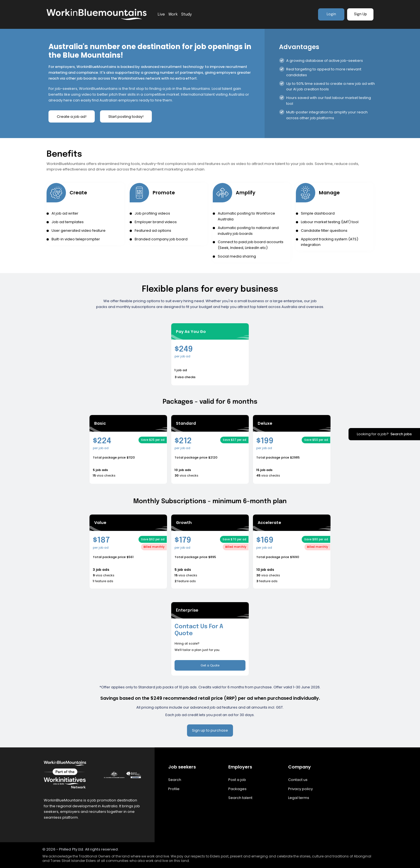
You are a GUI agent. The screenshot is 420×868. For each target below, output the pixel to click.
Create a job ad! (72, 117)
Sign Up (360, 14)
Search (175, 780)
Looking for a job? (384, 434)
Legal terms (299, 798)
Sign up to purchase (210, 731)
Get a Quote (210, 666)
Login (331, 14)
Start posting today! (126, 117)
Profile (174, 789)
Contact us (298, 780)
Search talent (240, 798)
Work (173, 14)
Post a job (237, 780)
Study (186, 14)
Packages (237, 789)
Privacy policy (300, 789)
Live (161, 14)
